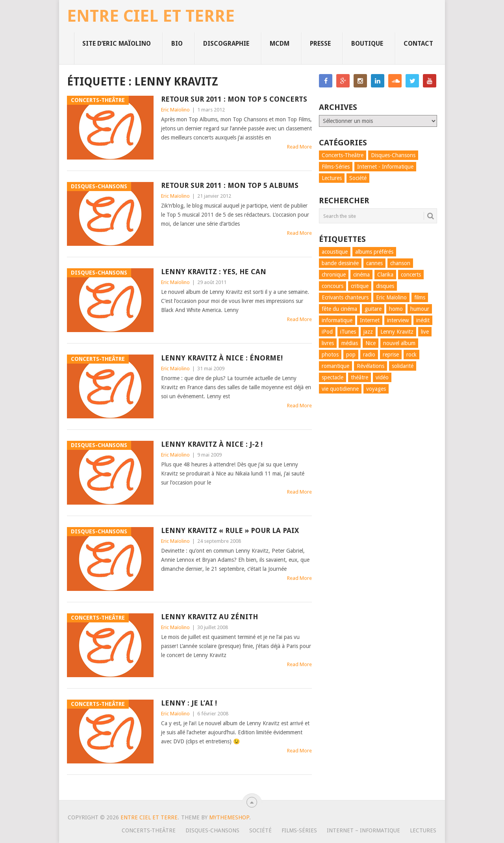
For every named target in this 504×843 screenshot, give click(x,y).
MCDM (280, 44)
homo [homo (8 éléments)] (396, 309)
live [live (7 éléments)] (425, 332)
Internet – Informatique (363, 830)
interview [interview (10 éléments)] (398, 320)
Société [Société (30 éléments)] (358, 178)
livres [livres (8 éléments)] (328, 343)
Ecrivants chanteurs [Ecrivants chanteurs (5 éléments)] (345, 297)
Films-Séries (299, 830)
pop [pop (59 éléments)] (351, 355)
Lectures (423, 830)
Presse (320, 44)
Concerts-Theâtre (149, 830)
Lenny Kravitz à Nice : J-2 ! (212, 444)
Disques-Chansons (212, 830)
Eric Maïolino (175, 110)
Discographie (226, 44)
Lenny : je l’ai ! (189, 703)
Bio (177, 44)
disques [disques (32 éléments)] (385, 286)
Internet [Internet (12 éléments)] (370, 320)
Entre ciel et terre (151, 16)
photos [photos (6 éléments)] (330, 355)
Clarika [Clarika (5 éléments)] (385, 275)
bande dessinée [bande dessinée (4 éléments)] (340, 263)
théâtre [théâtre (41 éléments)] (359, 377)
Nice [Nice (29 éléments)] (371, 343)
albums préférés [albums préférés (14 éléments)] (374, 252)
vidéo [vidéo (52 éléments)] (382, 377)
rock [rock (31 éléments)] (411, 355)
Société (260, 830)
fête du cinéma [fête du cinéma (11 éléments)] (339, 309)
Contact (418, 44)
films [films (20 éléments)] (420, 297)
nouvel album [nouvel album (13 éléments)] (399, 343)
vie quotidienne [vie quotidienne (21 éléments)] (340, 389)
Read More (299, 147)
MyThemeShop (229, 817)
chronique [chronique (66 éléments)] (334, 275)
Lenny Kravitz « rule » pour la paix (230, 530)
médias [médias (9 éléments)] (350, 343)
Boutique (367, 44)
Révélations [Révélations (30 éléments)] (371, 366)
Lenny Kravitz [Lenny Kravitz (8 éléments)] (397, 332)
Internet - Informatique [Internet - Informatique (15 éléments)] (385, 167)
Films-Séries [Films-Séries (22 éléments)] (336, 167)
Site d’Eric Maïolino (117, 44)
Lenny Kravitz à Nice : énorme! (222, 358)
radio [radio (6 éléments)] (369, 355)
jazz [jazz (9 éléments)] (368, 332)
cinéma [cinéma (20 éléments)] (361, 275)
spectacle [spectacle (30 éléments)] (333, 377)
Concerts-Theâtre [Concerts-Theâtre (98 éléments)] (343, 155)
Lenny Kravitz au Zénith (209, 617)
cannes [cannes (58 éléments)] (374, 263)
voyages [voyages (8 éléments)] (376, 389)
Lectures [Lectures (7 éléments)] (332, 178)
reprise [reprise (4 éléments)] (391, 355)
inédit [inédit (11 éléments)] (423, 320)
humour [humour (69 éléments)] (420, 309)
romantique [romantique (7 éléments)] (335, 366)
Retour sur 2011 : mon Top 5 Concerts (234, 99)
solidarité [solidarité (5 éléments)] (403, 366)
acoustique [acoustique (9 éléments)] (335, 252)
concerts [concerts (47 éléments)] (411, 275)
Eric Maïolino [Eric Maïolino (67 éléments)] (391, 297)
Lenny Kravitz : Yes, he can (214, 272)
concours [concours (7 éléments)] (333, 286)
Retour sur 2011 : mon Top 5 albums (230, 185)
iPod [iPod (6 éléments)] (327, 332)
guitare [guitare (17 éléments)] (373, 309)
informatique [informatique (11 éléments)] (337, 320)
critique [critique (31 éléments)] (360, 286)
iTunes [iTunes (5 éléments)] (348, 332)
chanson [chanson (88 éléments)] (400, 263)
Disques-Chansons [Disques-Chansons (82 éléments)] (393, 155)
